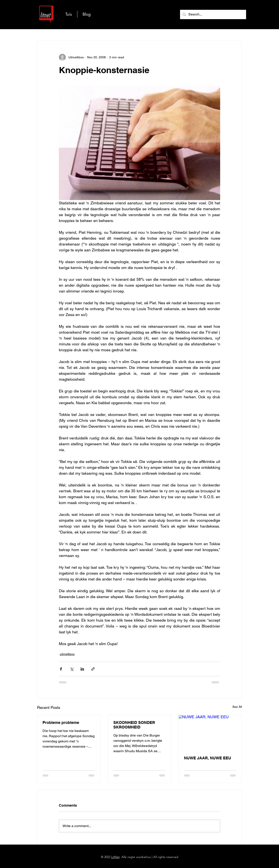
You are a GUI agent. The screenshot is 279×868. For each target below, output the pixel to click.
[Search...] (213, 14)
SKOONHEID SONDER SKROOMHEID (134, 725)
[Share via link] (93, 669)
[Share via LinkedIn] (82, 669)
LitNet (115, 857)
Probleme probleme (61, 722)
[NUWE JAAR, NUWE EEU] (210, 733)
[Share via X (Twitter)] (72, 669)
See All (237, 707)
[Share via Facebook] (61, 669)
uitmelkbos (67, 654)
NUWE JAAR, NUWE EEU (208, 758)
